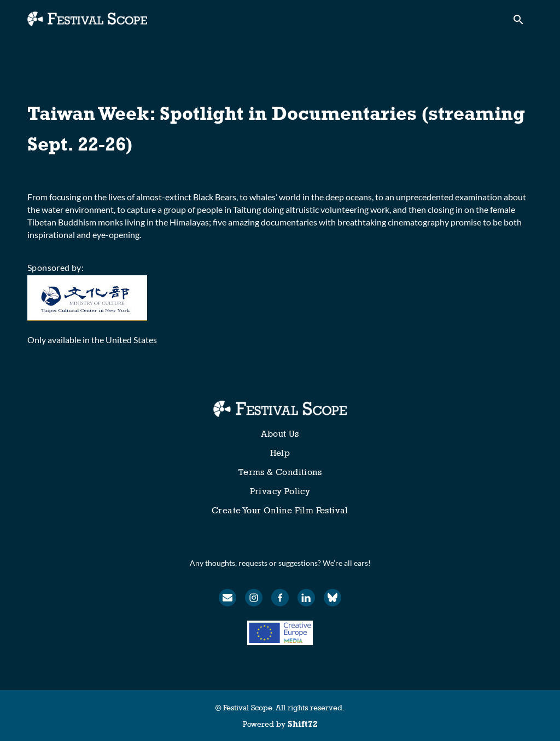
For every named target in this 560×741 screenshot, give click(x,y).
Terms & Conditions (280, 472)
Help (280, 453)
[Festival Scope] (280, 409)
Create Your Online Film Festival (280, 510)
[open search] (523, 23)
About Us (280, 434)
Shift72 (303, 724)
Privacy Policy (280, 491)
